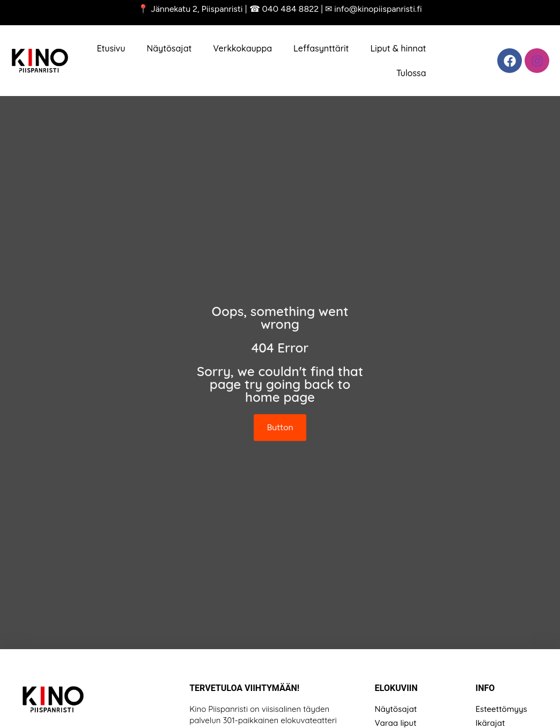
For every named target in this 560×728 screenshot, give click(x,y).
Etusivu (111, 48)
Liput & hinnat (398, 48)
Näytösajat (169, 48)
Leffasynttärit (321, 48)
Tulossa (411, 73)
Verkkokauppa (242, 48)
